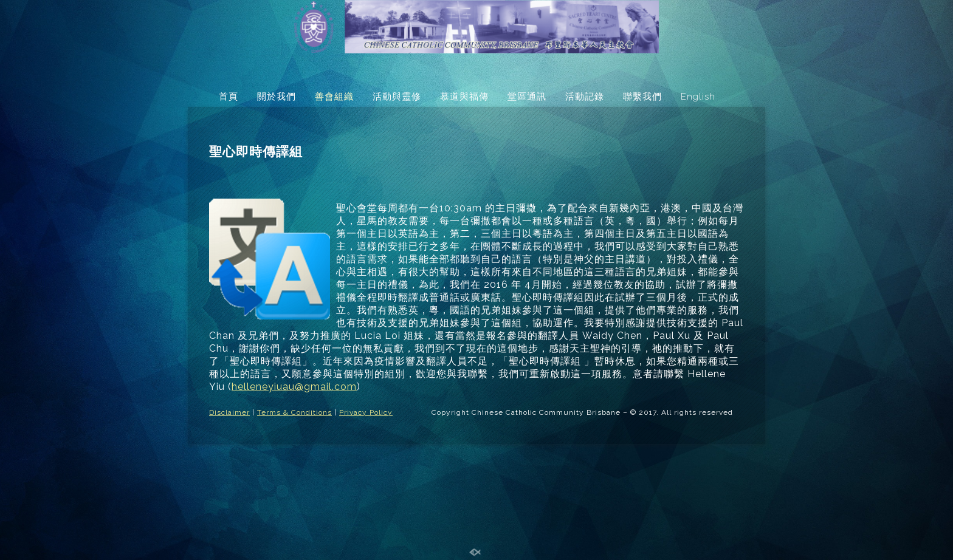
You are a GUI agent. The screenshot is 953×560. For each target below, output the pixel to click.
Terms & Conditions (294, 412)
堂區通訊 (527, 97)
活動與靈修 (397, 97)
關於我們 (277, 97)
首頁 (229, 97)
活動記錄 (585, 97)
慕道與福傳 (464, 97)
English (698, 97)
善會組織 (334, 97)
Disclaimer (229, 412)
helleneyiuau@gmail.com (294, 387)
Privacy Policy (366, 412)
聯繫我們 (642, 97)
